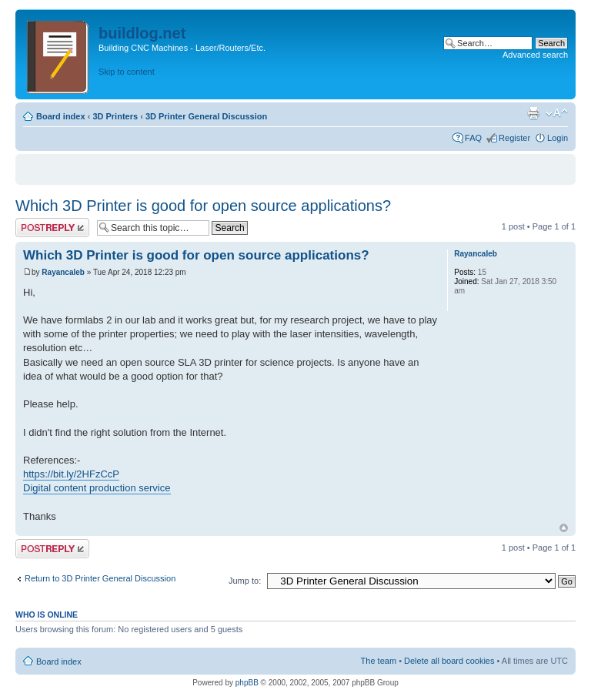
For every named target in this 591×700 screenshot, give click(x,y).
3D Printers (115, 116)
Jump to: (245, 581)
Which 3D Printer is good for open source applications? (203, 206)
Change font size (557, 113)
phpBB (247, 683)
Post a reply (52, 228)
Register (514, 138)
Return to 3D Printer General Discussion (100, 578)
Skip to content (127, 72)
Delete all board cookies (449, 661)
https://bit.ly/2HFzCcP (71, 474)
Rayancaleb (63, 272)
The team (379, 661)
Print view (533, 113)
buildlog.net (142, 33)
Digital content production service (97, 488)
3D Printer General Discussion (206, 116)
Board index (61, 116)
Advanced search (535, 55)
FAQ (473, 138)
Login (558, 138)
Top (564, 528)
